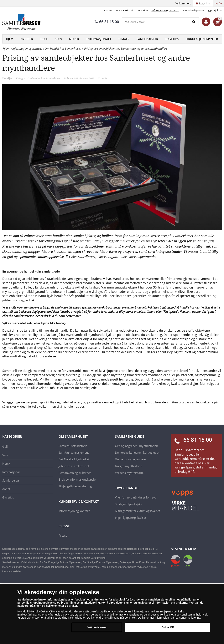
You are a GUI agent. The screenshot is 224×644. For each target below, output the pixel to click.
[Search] (194, 22)
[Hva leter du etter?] (156, 22)
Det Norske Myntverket (74, 459)
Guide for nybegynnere (130, 459)
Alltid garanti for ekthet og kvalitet (137, 511)
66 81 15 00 (107, 22)
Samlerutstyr (147, 39)
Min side (143, 10)
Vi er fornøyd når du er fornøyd (136, 497)
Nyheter (27, 39)
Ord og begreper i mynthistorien (136, 446)
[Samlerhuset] (22, 22)
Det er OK (168, 629)
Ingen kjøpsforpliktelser (131, 518)
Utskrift (102, 78)
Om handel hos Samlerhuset (44, 78)
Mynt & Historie (125, 10)
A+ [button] (220, 3)
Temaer (124, 39)
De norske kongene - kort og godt (137, 452)
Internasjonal (11, 472)
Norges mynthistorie (129, 466)
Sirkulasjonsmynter (202, 39)
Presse (63, 535)
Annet (6, 489)
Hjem (10, 39)
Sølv (58, 39)
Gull (44, 39)
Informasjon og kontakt (165, 10)
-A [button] (216, 3)
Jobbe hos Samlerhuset (74, 466)
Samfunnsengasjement (74, 452)
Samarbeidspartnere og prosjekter (202, 10)
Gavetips (172, 39)
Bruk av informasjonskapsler (78, 479)
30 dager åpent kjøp (128, 504)
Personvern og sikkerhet (75, 473)
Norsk (74, 39)
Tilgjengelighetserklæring (75, 486)
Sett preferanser (97, 629)
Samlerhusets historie (73, 446)
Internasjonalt (99, 39)
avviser (69, 616)
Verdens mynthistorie (129, 473)
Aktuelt (108, 10)
